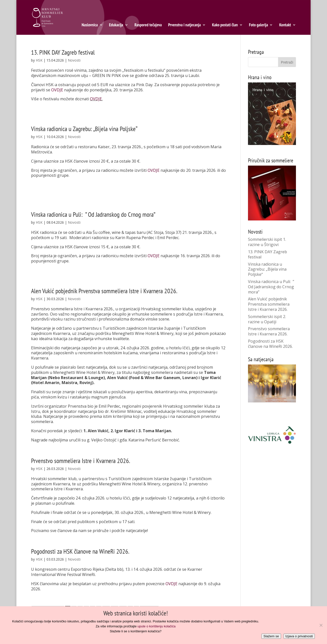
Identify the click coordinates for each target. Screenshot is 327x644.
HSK (39, 60)
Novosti (74, 60)
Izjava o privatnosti (299, 636)
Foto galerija (258, 25)
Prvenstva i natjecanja (184, 25)
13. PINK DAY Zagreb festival (63, 52)
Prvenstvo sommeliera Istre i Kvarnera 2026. (81, 461)
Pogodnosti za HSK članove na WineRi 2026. (80, 551)
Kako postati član (225, 25)
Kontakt (285, 25)
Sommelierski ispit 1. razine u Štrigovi (267, 242)
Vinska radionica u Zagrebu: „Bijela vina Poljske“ (84, 129)
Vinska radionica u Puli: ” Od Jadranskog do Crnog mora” (93, 214)
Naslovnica (90, 25)
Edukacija (116, 25)
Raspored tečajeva (148, 25)
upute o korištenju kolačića (156, 626)
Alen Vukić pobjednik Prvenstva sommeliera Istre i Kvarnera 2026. (104, 291)
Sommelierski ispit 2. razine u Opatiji (267, 319)
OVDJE (57, 90)
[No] (321, 625)
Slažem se (271, 636)
